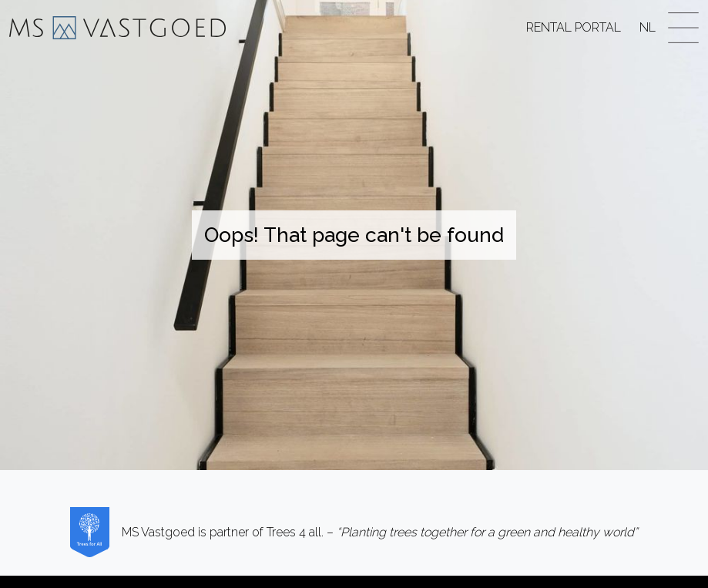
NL (648, 27)
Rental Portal (574, 27)
